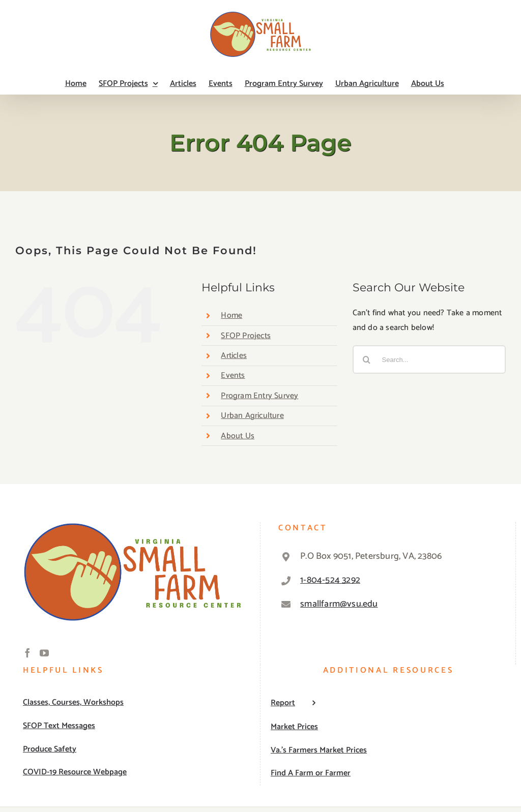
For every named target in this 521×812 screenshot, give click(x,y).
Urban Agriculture (252, 416)
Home (231, 315)
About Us (238, 436)
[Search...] (429, 359)
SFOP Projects (246, 336)
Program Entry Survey (259, 396)
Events (233, 375)
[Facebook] (27, 653)
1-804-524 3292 (330, 580)
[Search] (367, 359)
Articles (234, 356)
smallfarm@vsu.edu (339, 604)
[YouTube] (44, 653)
